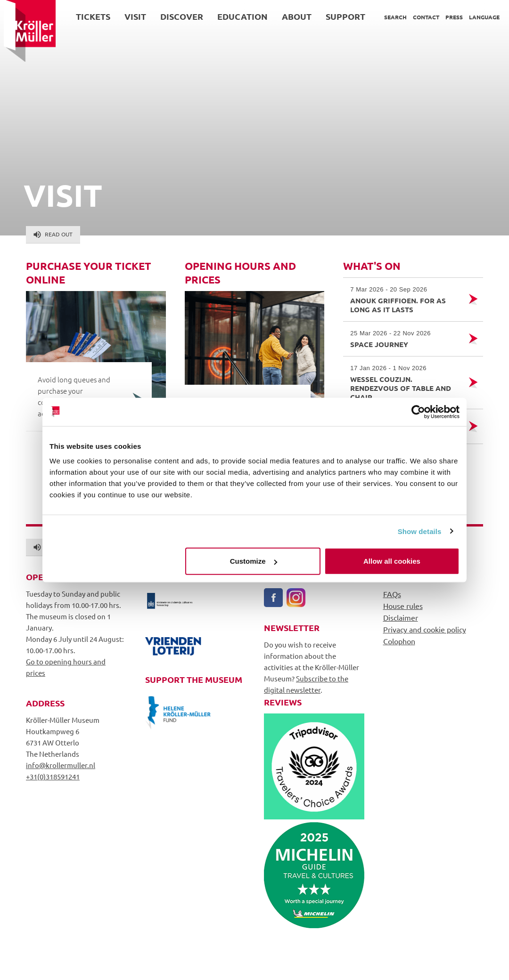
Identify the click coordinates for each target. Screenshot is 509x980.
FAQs (392, 594)
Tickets (89, 16)
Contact (422, 17)
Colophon (399, 641)
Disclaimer (401, 617)
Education (239, 16)
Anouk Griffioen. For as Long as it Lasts (405, 300)
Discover (178, 16)
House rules (403, 606)
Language (480, 17)
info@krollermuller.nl (61, 765)
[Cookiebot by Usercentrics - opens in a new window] (418, 412)
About (293, 16)
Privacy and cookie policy (425, 629)
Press (450, 17)
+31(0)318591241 (53, 776)
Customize (254, 561)
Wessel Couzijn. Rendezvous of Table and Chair (405, 383)
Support (342, 16)
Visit (131, 16)
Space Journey (405, 339)
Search (392, 17)
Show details (420, 531)
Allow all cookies (392, 561)
